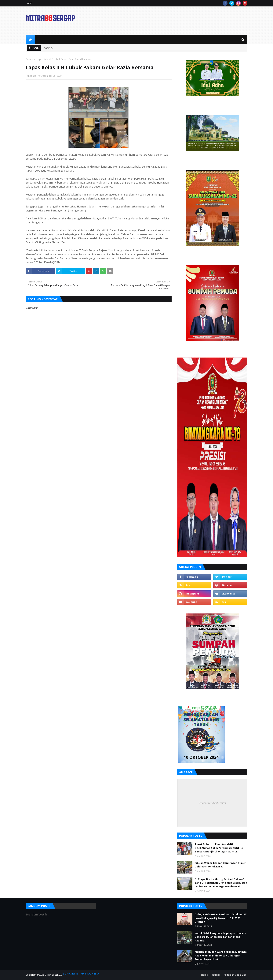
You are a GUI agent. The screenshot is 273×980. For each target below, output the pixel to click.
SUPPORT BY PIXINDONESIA (81, 973)
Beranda (30, 59)
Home (29, 3)
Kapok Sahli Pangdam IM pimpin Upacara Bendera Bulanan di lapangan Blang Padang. (220, 937)
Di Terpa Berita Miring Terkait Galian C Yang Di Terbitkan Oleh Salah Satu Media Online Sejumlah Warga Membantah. (221, 883)
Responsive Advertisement (212, 803)
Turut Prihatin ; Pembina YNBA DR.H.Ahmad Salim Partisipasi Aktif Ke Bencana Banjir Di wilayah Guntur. (219, 848)
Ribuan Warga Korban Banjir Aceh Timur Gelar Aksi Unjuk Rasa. (220, 865)
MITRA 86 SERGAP (54, 975)
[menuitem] (30, 39)
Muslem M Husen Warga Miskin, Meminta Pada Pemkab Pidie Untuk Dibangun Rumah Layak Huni (221, 955)
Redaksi (32, 76)
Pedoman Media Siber (236, 975)
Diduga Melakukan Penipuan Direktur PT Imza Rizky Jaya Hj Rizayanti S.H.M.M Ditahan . (221, 918)
